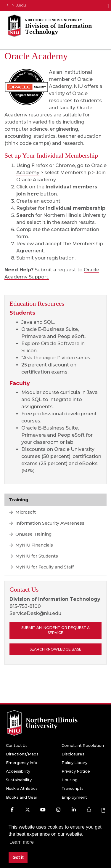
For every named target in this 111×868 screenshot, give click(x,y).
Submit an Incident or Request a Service (55, 630)
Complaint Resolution (83, 746)
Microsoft (25, 512)
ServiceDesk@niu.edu (35, 613)
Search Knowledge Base (55, 649)
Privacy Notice (76, 771)
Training (19, 500)
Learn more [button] (22, 842)
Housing (70, 780)
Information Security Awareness (49, 523)
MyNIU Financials (34, 545)
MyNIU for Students (36, 556)
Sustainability (19, 780)
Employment (74, 797)
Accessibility (18, 771)
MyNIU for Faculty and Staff (44, 567)
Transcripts (73, 788)
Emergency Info (22, 763)
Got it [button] (18, 857)
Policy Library (74, 763)
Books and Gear (22, 797)
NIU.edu (16, 5)
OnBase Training (33, 534)
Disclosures (73, 754)
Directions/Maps (22, 754)
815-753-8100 (25, 606)
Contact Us (17, 746)
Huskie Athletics (22, 788)
